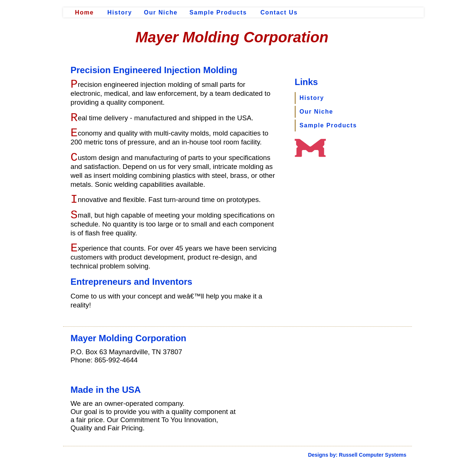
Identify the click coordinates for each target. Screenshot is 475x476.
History (119, 12)
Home (84, 12)
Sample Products (218, 12)
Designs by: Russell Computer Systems (357, 455)
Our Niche (161, 12)
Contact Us (279, 12)
